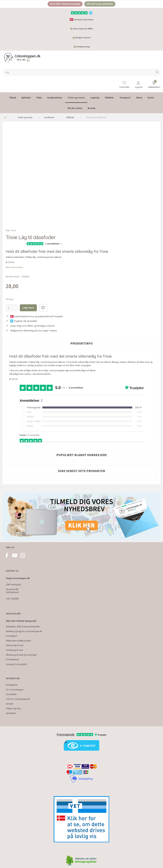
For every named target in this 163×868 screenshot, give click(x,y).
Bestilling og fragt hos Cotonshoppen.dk (24, 631)
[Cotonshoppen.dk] (22, 58)
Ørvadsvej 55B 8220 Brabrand (12, 591)
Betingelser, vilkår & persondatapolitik (23, 627)
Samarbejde (11, 694)
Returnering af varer (15, 645)
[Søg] (157, 72)
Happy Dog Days (13, 708)
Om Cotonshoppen (15, 690)
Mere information (14, 267)
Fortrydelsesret (12, 659)
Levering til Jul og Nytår (16, 664)
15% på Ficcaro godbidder (100, 4)
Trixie (13, 230)
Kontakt (9, 704)
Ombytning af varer (15, 650)
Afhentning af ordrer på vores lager (21, 655)
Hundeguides (12, 685)
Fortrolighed (11, 636)
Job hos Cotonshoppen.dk (18, 699)
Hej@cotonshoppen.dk (18, 578)
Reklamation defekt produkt (18, 641)
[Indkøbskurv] (154, 83)
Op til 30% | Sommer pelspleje (65, 4)
